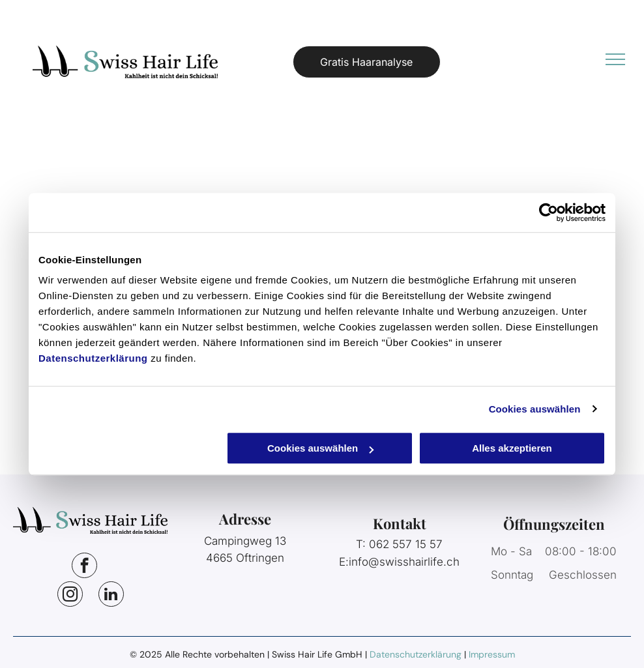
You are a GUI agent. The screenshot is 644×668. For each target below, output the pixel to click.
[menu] (615, 59)
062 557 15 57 (406, 544)
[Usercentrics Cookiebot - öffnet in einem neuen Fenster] (549, 212)
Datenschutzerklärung (93, 358)
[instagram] (70, 596)
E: (344, 562)
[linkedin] (111, 596)
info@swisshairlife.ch (404, 562)
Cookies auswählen (535, 409)
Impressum (492, 654)
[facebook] (84, 567)
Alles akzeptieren (512, 448)
